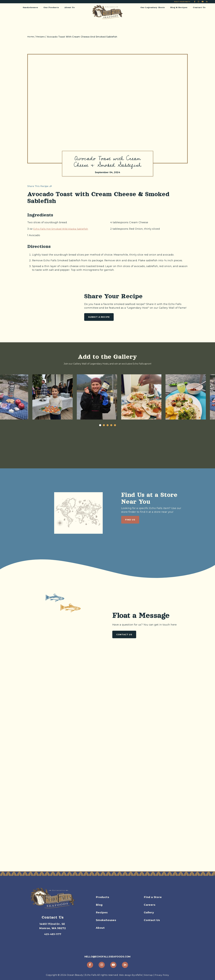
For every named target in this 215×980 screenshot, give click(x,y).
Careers (150, 910)
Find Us (130, 539)
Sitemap (148, 975)
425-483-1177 (53, 930)
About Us (69, 7)
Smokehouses (30, 7)
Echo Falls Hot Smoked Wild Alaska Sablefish (63, 231)
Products (103, 903)
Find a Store (153, 903)
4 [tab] (111, 432)
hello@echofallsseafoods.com (107, 957)
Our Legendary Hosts (153, 7)
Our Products (51, 7)
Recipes (102, 918)
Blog (99, 910)
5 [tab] (115, 432)
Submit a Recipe (99, 319)
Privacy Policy (163, 975)
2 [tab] (104, 432)
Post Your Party (182, 2)
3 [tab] (107, 432)
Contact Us (199, 7)
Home (31, 37)
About (101, 933)
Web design (124, 975)
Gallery (149, 918)
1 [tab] (100, 432)
